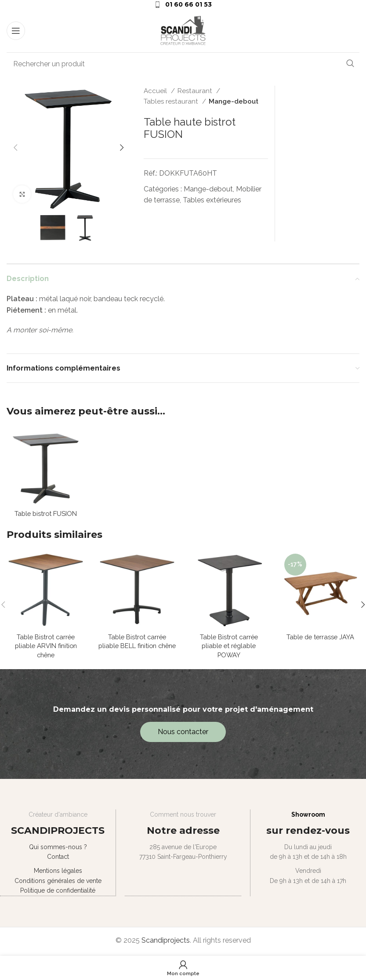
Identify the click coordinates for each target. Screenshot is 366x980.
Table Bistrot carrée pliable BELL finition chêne (137, 648)
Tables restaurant (172, 101)
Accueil (156, 91)
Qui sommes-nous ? (58, 850)
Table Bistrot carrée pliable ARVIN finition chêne (46, 648)
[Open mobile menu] (16, 31)
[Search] (183, 64)
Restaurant (196, 91)
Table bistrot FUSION (46, 514)
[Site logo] (183, 30)
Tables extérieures (212, 200)
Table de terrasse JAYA (320, 638)
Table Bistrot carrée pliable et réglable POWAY (229, 648)
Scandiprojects (166, 942)
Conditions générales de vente (58, 884)
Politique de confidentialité (58, 894)
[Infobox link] (183, 4)
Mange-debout (234, 101)
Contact (58, 860)
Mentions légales (58, 874)
